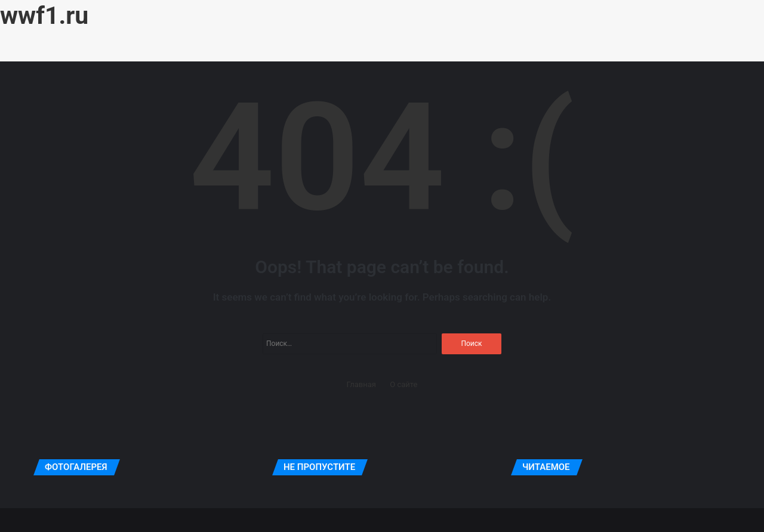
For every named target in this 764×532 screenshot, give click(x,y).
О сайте (403, 384)
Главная (361, 384)
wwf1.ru (44, 16)
